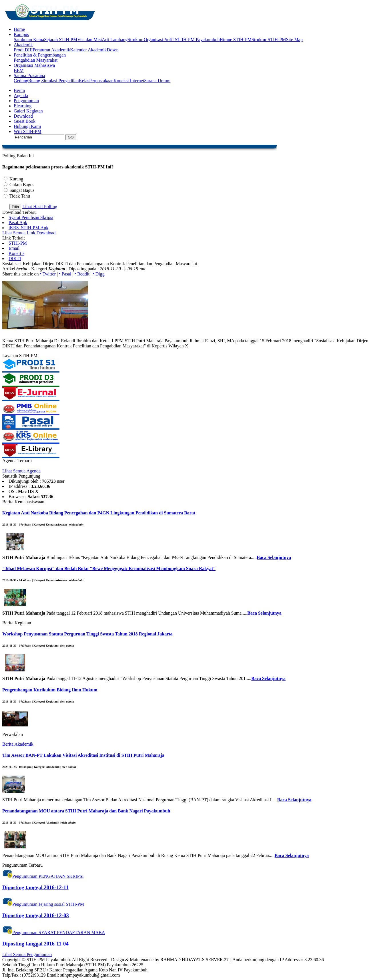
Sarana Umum (157, 81)
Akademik (23, 45)
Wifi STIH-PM (28, 131)
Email (14, 248)
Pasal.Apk (18, 223)
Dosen (113, 50)
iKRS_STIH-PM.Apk (28, 228)
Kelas (84, 81)
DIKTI (15, 258)
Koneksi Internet (129, 81)
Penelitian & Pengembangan (40, 55)
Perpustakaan (101, 81)
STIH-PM (18, 243)
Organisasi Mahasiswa (34, 65)
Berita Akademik (18, 744)
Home (19, 29)
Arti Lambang (115, 40)
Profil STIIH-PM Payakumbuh (191, 40)
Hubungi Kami (27, 126)
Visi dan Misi (89, 40)
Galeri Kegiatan (28, 111)
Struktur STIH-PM (269, 40)
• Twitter (48, 274)
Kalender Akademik (88, 50)
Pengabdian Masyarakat (36, 60)
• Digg (99, 274)
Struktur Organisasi (146, 40)
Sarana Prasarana (29, 76)
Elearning (23, 106)
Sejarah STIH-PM (61, 40)
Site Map (294, 40)
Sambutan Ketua (29, 40)
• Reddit (82, 274)
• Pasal (65, 274)
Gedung (21, 81)
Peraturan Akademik (51, 50)
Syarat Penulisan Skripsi (31, 217)
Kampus (21, 34)
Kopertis (16, 253)
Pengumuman (26, 101)
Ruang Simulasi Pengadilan (54, 81)
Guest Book (25, 121)
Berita (19, 90)
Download (23, 116)
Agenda (21, 95)
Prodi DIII (23, 50)
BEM (19, 70)
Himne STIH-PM (236, 40)
